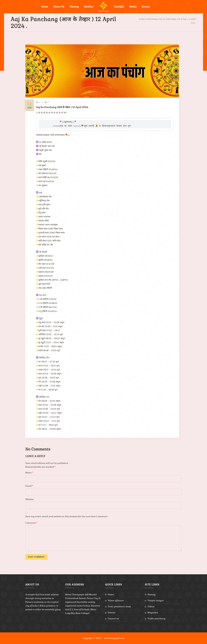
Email (29, 486)
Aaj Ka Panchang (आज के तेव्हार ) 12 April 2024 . (64, 107)
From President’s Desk (119, 606)
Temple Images (156, 600)
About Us (59, 7)
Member (89, 7)
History (74, 7)
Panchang (152, 19)
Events (146, 7)
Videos (151, 606)
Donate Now (162, 7)
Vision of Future (116, 600)
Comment (31, 523)
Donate (112, 612)
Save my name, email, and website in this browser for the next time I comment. (67, 516)
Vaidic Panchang (156, 618)
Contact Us (113, 618)
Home (45, 7)
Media (133, 7)
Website (30, 499)
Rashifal (119, 7)
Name (29, 472)
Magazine (153, 612)
